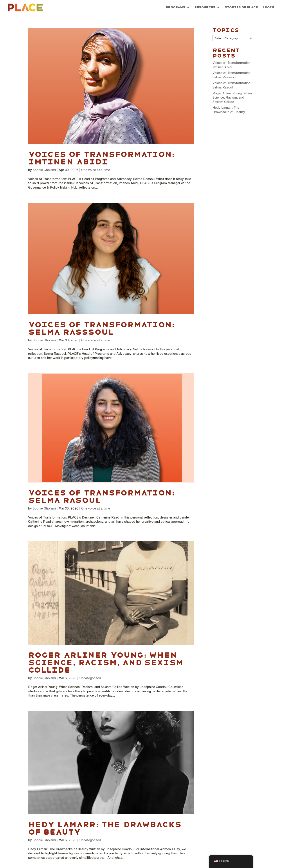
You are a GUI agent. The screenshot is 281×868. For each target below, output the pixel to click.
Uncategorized (90, 678)
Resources (205, 7)
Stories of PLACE (241, 7)
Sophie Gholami (44, 170)
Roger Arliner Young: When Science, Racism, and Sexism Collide (106, 663)
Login (268, 7)
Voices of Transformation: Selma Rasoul (101, 497)
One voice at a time (96, 170)
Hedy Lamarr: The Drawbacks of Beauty (104, 828)
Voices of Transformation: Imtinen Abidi (101, 158)
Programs (175, 7)
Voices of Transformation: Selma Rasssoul (101, 328)
